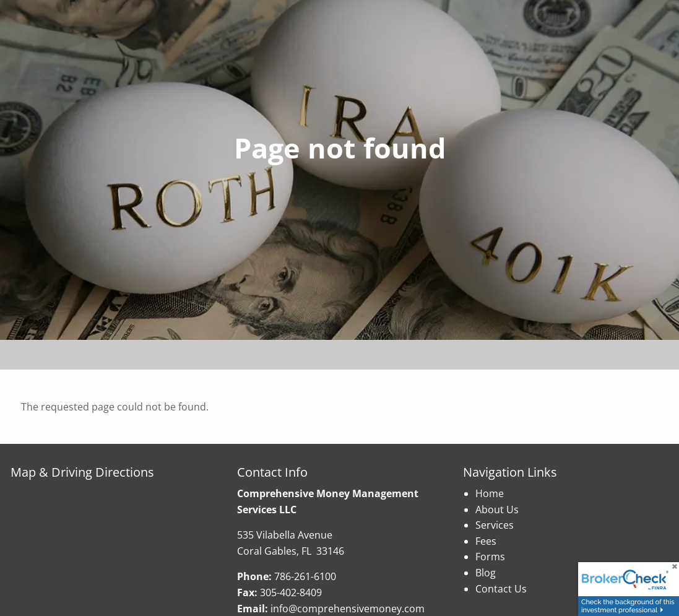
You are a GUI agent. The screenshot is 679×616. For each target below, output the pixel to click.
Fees (486, 541)
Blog (486, 573)
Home (490, 493)
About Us (497, 510)
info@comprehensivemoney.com (348, 609)
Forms (490, 557)
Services (495, 525)
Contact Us (501, 589)
